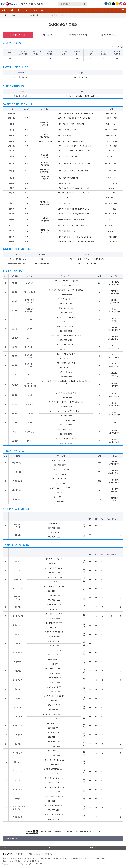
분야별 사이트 (42, 4)
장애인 (43, 10)
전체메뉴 (123, 10)
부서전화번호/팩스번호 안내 (50, 854)
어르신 (28, 10)
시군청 (48, 848)
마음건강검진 (48, 35)
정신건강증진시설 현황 (18, 35)
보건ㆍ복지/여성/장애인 (30, 4)
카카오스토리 (117, 4)
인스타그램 (121, 4)
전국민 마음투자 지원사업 (78, 35)
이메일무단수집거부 (32, 854)
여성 (36, 10)
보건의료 (11, 10)
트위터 (113, 4)
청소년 (20, 10)
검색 (84, 4)
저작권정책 (20, 854)
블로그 (110, 4)
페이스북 (106, 4)
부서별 (4, 848)
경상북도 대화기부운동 (108, 35)
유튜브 (124, 4)
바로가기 (118, 67)
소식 (3, 10)
